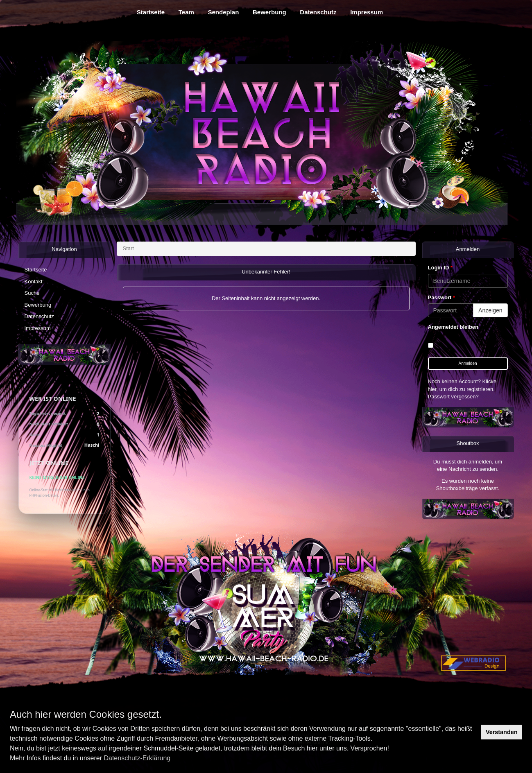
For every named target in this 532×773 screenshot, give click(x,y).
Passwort (441, 297)
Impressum (38, 328)
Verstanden (502, 732)
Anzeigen (490, 310)
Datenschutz (39, 316)
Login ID (440, 268)
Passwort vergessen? (453, 397)
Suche (32, 293)
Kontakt (34, 281)
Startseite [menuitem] (151, 12)
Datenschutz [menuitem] (318, 12)
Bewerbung (38, 305)
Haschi (92, 445)
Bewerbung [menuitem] (269, 12)
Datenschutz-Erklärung (137, 758)
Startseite (36, 270)
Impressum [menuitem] (367, 12)
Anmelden (467, 363)
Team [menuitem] (186, 12)
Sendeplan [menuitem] (224, 12)
